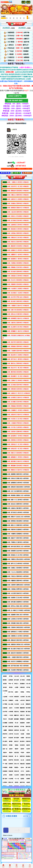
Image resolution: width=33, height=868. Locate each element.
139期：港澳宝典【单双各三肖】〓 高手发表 (18, 644)
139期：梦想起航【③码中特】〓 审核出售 (18, 346)
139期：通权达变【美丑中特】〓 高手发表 (18, 640)
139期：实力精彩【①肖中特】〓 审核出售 (18, 402)
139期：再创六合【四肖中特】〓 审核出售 (18, 242)
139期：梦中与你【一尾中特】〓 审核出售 (18, 359)
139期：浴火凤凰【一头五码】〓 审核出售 (18, 293)
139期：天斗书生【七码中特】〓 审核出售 (18, 427)
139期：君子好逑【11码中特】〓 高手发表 (18, 512)
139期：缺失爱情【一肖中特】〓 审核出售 (18, 436)
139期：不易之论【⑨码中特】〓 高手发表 (18, 576)
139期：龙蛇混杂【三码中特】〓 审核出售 (18, 276)
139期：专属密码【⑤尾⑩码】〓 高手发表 (18, 534)
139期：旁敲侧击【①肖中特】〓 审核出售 (18, 267)
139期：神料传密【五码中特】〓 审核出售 (18, 389)
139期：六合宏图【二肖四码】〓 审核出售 (18, 289)
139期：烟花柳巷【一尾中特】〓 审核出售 (18, 259)
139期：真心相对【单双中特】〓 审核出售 (18, 301)
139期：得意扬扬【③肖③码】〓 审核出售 (18, 406)
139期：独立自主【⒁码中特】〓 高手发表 (18, 504)
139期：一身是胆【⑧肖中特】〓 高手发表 (18, 657)
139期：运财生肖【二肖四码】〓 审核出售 (18, 199)
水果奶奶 (25, 809)
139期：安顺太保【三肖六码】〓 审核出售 (18, 237)
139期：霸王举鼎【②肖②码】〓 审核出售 (18, 372)
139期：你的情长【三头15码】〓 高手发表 (18, 598)
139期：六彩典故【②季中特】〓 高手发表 (18, 589)
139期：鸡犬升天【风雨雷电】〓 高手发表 (18, 661)
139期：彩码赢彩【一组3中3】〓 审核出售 (18, 331)
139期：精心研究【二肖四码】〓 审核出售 (18, 355)
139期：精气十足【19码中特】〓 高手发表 (18, 564)
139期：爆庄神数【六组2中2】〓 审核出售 (18, 461)
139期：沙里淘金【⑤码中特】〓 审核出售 (18, 233)
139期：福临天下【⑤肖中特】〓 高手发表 (18, 538)
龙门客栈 (15, 809)
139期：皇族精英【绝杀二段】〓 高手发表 (18, 615)
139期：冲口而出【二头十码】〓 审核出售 (18, 419)
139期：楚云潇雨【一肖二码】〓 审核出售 (18, 376)
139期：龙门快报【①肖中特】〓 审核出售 (18, 220)
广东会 (25, 804)
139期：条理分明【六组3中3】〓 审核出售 (18, 415)
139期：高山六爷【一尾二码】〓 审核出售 (18, 368)
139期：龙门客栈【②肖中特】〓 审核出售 (18, 385)
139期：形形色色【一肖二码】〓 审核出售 (18, 444)
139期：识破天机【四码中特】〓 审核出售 (18, 323)
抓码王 (5, 804)
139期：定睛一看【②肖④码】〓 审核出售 (18, 310)
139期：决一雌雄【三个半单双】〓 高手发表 (18, 610)
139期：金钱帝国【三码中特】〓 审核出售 (18, 225)
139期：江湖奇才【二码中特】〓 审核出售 (18, 380)
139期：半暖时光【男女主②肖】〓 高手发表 (18, 559)
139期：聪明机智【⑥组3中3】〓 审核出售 (18, 208)
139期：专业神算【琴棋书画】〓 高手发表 (18, 670)
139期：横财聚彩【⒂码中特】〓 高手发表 (18, 474)
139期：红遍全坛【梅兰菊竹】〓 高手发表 (18, 508)
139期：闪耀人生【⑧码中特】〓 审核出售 (18, 195)
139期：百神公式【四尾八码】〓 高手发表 (18, 478)
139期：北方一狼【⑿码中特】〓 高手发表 (18, 491)
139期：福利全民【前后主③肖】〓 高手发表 (18, 487)
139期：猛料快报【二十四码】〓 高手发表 (18, 632)
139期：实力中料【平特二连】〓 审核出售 (18, 297)
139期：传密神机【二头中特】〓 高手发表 (18, 636)
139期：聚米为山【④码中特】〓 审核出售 (18, 363)
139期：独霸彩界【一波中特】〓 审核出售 (18, 255)
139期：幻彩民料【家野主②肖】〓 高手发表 (18, 585)
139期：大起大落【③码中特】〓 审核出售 (18, 212)
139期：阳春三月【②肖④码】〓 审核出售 (18, 453)
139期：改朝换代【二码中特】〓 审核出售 (18, 250)
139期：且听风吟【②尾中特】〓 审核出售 (18, 432)
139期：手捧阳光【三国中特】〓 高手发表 (18, 542)
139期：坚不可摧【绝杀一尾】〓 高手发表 (18, 666)
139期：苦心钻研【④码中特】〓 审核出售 (18, 272)
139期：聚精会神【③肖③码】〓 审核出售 (18, 191)
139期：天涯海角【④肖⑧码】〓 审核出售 (18, 263)
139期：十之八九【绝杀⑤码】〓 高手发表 (18, 572)
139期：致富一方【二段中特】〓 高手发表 (18, 500)
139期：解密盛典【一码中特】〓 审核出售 (18, 457)
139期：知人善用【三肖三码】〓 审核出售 (18, 327)
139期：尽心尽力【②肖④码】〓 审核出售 (18, 280)
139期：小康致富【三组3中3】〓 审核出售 (18, 306)
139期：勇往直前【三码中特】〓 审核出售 (18, 229)
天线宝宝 (25, 799)
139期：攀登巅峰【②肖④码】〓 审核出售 (18, 466)
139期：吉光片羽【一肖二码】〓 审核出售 (18, 186)
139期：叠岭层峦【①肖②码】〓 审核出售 (18, 246)
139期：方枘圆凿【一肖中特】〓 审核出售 (18, 410)
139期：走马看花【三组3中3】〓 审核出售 (18, 398)
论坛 (7, 800)
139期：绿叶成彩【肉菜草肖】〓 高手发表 (18, 602)
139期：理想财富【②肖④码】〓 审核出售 (18, 284)
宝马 (15, 799)
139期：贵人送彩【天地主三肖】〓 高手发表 (18, 649)
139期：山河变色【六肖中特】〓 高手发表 (18, 619)
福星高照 (5, 809)
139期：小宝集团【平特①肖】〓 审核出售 (18, 423)
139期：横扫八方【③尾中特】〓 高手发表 (18, 525)
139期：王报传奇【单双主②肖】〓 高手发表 (18, 627)
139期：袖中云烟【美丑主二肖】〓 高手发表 (18, 547)
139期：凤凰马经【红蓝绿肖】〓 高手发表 (18, 529)
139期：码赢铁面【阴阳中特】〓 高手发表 (18, 581)
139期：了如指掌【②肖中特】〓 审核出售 (18, 351)
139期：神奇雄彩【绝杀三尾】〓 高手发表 (18, 623)
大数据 (5, 799)
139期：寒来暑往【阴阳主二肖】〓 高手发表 (18, 495)
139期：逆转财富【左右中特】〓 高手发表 (18, 551)
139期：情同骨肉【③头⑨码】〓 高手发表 (18, 521)
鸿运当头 (15, 804)
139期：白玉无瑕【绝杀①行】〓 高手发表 (18, 593)
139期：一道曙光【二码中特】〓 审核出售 (18, 182)
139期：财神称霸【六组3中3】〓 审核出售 (18, 318)
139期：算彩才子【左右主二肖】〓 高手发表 (18, 517)
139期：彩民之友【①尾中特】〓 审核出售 (18, 314)
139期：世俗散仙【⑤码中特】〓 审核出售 (18, 203)
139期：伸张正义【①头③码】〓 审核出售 (18, 216)
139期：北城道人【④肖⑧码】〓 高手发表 (18, 568)
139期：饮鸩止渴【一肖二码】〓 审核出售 (18, 449)
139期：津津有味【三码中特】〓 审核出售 (18, 440)
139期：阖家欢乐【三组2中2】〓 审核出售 (18, 470)
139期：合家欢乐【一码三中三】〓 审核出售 (18, 393)
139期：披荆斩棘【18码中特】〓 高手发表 (18, 483)
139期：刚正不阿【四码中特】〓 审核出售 (18, 342)
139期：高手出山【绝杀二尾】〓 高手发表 (18, 606)
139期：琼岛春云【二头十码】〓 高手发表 (18, 555)
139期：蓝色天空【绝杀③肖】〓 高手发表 (18, 653)
